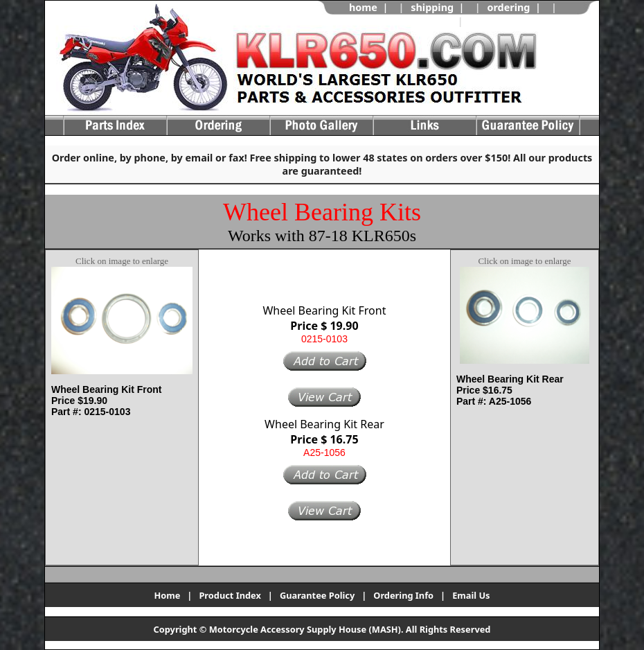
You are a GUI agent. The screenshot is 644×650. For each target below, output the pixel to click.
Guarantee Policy (317, 595)
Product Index (230, 595)
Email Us (471, 595)
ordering (508, 7)
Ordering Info (403, 595)
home (363, 7)
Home (167, 595)
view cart (492, 21)
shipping (432, 7)
